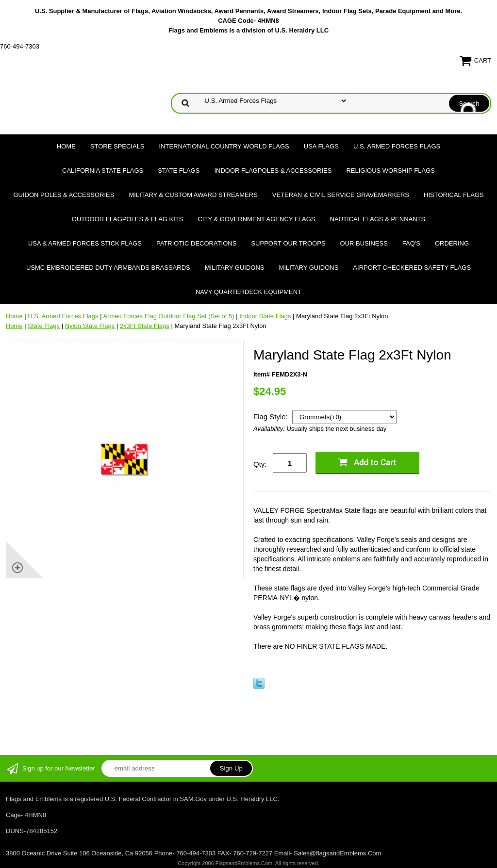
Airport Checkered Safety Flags (412, 268)
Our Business (364, 243)
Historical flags (454, 195)
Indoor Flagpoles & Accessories (273, 171)
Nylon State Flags (90, 326)
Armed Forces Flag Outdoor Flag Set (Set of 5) (168, 316)
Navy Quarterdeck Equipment (248, 292)
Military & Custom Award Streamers (193, 195)
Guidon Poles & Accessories (64, 195)
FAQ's (411, 243)
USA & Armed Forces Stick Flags (85, 243)
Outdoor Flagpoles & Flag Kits (128, 219)
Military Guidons (235, 268)
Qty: (260, 464)
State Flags (179, 171)
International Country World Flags (224, 146)
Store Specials (117, 146)
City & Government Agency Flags (256, 219)
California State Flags (103, 171)
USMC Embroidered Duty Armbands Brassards (108, 268)
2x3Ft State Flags (145, 326)
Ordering (452, 243)
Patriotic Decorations (196, 243)
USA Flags (321, 146)
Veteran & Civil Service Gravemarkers (341, 195)
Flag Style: (272, 417)
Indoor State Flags (265, 316)
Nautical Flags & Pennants (378, 219)
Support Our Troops (288, 243)
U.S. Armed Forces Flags (397, 146)
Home (66, 146)
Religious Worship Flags (390, 171)
